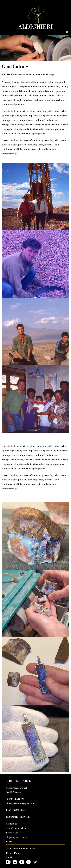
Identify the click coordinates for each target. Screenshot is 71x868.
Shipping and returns (17, 837)
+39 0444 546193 (15, 799)
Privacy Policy (13, 853)
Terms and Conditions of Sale (21, 849)
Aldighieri (35, 27)
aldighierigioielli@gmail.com (21, 804)
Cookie (10, 858)
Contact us (11, 824)
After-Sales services (16, 828)
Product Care (13, 833)
